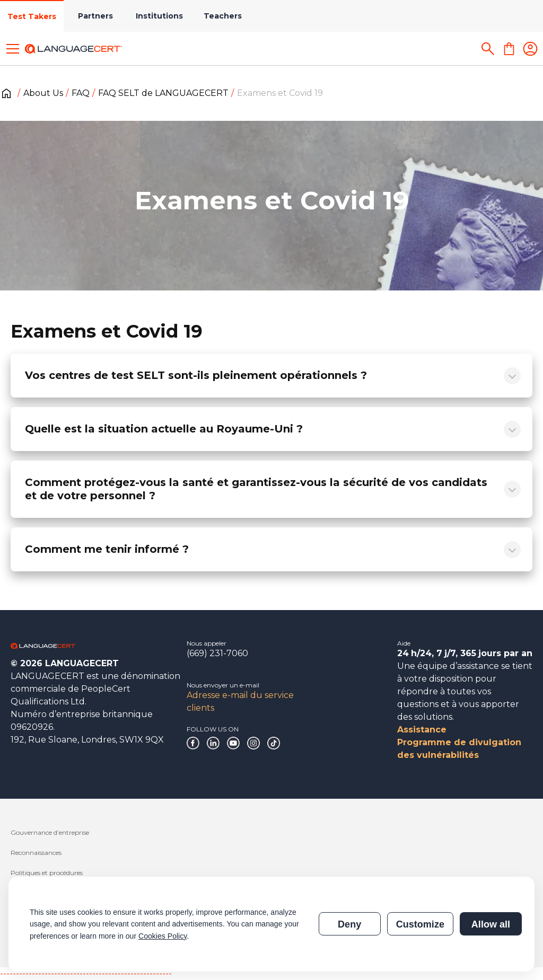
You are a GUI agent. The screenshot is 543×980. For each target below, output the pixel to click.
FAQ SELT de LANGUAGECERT (163, 93)
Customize (420, 924)
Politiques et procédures (47, 873)
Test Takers (32, 16)
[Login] (530, 49)
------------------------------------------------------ (86, 973)
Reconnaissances (36, 853)
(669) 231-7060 (217, 653)
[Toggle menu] (13, 49)
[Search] (488, 49)
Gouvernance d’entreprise (50, 832)
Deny (349, 924)
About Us (43, 93)
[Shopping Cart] (509, 49)
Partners (95, 16)
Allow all (491, 924)
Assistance (422, 730)
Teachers (223, 16)
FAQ (81, 93)
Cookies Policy (163, 936)
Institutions (159, 16)
